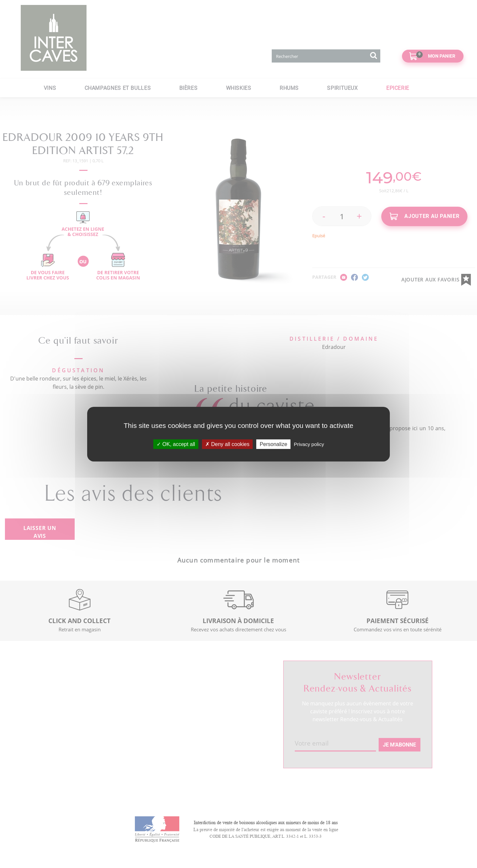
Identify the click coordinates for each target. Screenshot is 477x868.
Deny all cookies (227, 444)
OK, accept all (176, 444)
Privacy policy (309, 444)
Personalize (273, 444)
